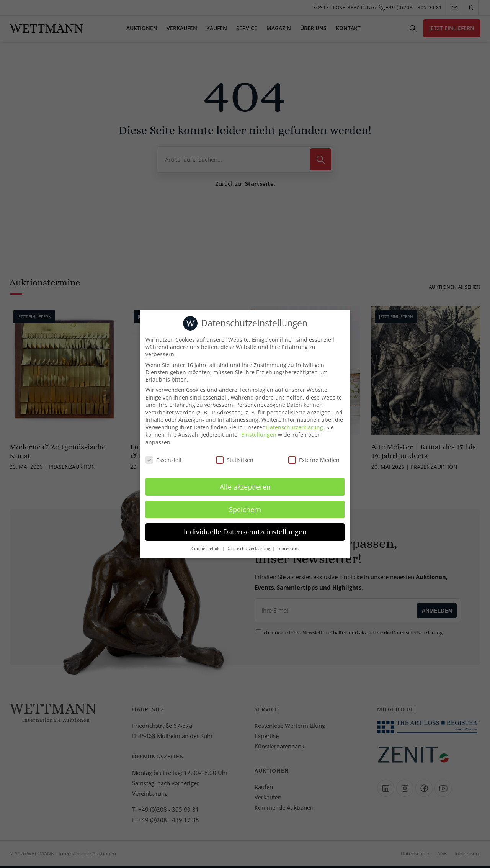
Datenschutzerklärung (295, 427)
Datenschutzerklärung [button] (249, 549)
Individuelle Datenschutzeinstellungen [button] (245, 532)
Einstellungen (259, 435)
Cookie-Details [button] (206, 549)
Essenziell (163, 460)
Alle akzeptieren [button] (245, 487)
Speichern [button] (245, 509)
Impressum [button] (287, 549)
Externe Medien (314, 460)
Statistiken (235, 460)
